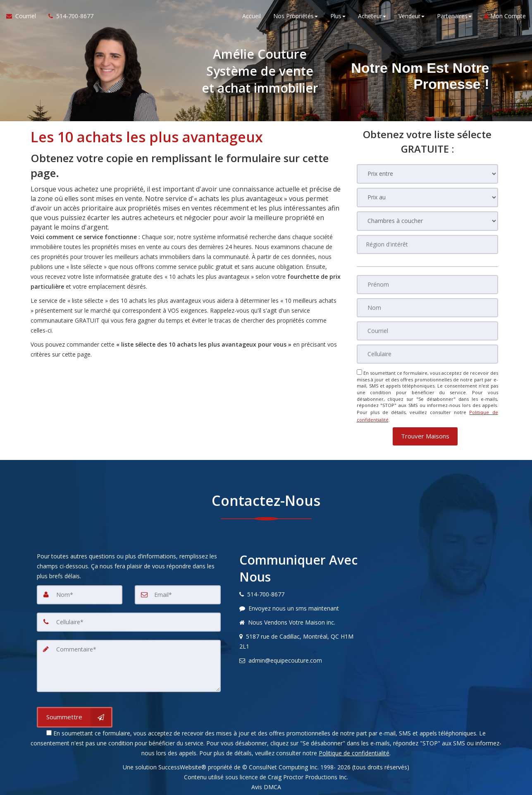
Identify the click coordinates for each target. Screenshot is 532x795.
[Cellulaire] (427, 354)
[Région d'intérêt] (427, 244)
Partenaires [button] (454, 16)
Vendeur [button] (412, 16)
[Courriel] (427, 331)
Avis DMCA (266, 786)
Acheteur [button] (372, 16)
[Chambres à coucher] (427, 221)
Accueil (252, 16)
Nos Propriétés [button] (296, 16)
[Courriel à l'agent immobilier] (24, 17)
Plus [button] (338, 16)
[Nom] (427, 308)
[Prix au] (427, 198)
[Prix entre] (427, 174)
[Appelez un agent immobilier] (68, 17)
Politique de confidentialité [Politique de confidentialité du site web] (354, 752)
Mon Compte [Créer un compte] (505, 16)
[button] (425, 435)
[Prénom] (427, 285)
